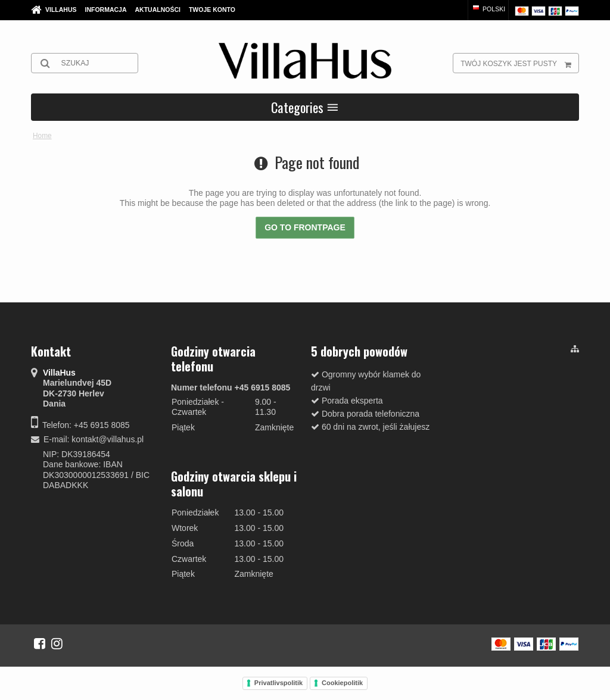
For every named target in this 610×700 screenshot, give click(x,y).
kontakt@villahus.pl (108, 439)
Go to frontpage (305, 227)
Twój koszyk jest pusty (519, 63)
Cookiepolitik (342, 683)
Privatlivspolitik (278, 683)
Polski (488, 9)
